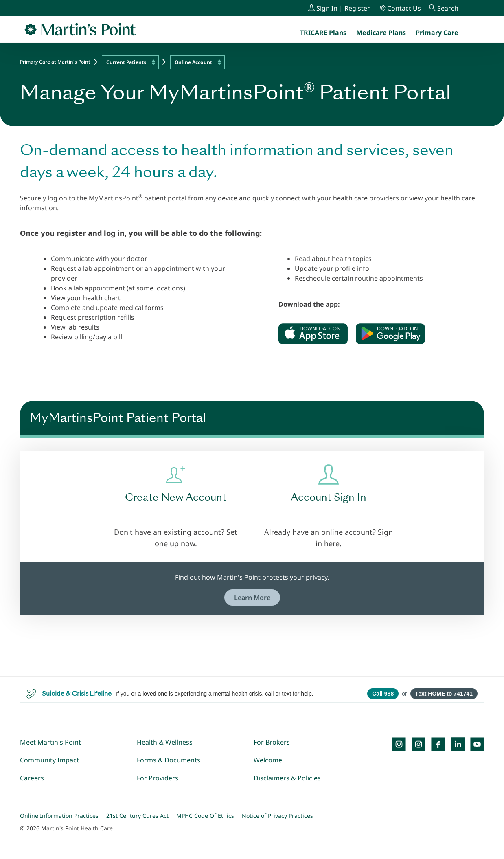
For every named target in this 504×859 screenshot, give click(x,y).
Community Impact (49, 760)
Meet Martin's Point (50, 742)
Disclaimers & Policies (287, 778)
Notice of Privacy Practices (277, 816)
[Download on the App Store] (313, 334)
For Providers (158, 778)
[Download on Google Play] (390, 334)
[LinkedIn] (458, 744)
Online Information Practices (59, 816)
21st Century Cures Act (137, 816)
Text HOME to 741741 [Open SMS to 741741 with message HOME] (444, 694)
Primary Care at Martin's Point (55, 62)
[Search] (444, 8)
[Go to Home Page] (80, 29)
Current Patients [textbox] (126, 62)
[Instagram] (419, 744)
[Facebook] (438, 744)
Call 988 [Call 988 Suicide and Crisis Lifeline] (383, 694)
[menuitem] (437, 33)
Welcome (268, 760)
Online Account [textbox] (193, 62)
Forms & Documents (169, 760)
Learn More (252, 598)
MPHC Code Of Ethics (205, 816)
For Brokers (272, 742)
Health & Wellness (165, 742)
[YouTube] (477, 744)
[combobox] (130, 62)
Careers (32, 778)
